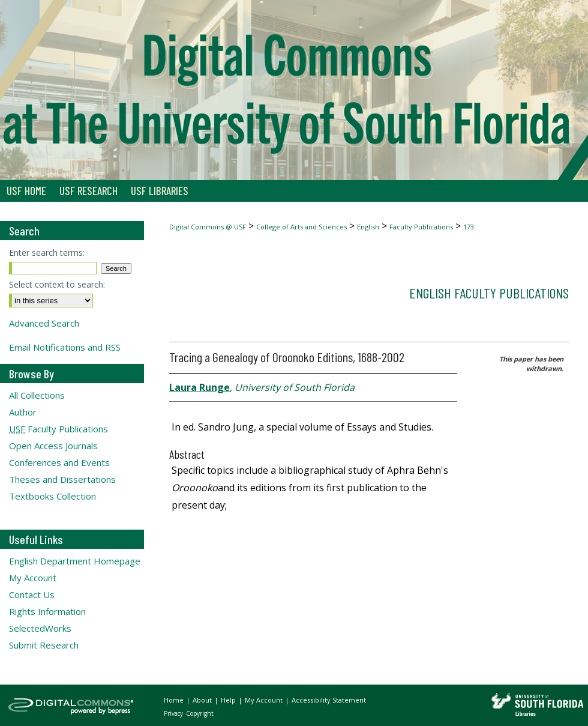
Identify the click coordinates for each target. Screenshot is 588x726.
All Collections (37, 395)
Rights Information (47, 611)
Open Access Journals (53, 446)
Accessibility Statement (329, 700)
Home (175, 700)
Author (23, 412)
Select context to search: (57, 284)
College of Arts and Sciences (301, 227)
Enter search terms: (47, 253)
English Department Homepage (75, 561)
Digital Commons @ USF (208, 227)
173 (469, 227)
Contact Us (32, 594)
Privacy (174, 713)
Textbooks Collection (52, 496)
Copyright (200, 713)
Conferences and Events (59, 462)
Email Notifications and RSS (65, 347)
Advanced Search (44, 323)
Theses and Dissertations (62, 479)
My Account (33, 578)
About (203, 700)
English (368, 227)
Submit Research (44, 645)
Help (229, 700)
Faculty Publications (421, 227)
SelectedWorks (40, 628)
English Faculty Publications (489, 293)
